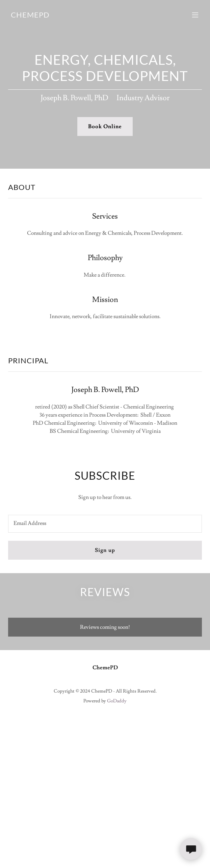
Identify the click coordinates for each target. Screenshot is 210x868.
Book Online (105, 127)
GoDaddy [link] (117, 701)
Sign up (105, 550)
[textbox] (105, 524)
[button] (195, 15)
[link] (30, 16)
